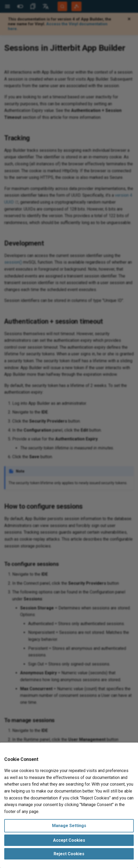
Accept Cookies (69, 840)
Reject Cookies (69, 854)
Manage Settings (69, 826)
